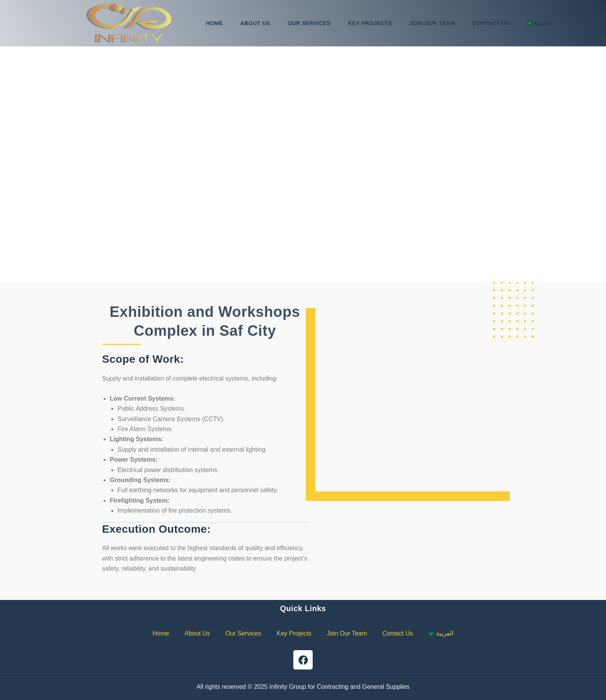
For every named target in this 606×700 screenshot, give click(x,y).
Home (214, 23)
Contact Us (491, 23)
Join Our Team (432, 23)
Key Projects (370, 23)
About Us (255, 23)
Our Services (309, 23)
